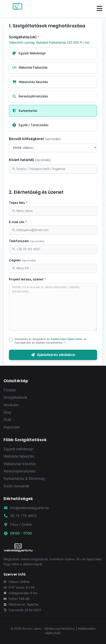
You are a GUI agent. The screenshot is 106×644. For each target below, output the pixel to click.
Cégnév (22, 260)
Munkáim (11, 405)
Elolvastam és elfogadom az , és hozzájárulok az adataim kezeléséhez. (51, 341)
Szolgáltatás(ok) (53, 40)
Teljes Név (18, 203)
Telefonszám (27, 241)
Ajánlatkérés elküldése (53, 355)
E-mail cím (18, 222)
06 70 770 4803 (20, 516)
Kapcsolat (12, 427)
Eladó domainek (17, 486)
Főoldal (10, 390)
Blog (7, 412)
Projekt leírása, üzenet (27, 279)
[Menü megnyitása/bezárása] (100, 9)
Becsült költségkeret (35, 139)
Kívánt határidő (30, 160)
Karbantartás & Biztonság (24, 478)
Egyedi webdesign (19, 449)
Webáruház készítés (20, 464)
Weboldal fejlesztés (19, 456)
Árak (7, 420)
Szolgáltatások (15, 397)
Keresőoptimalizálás (20, 471)
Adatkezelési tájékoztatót (66, 339)
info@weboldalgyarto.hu (26, 508)
